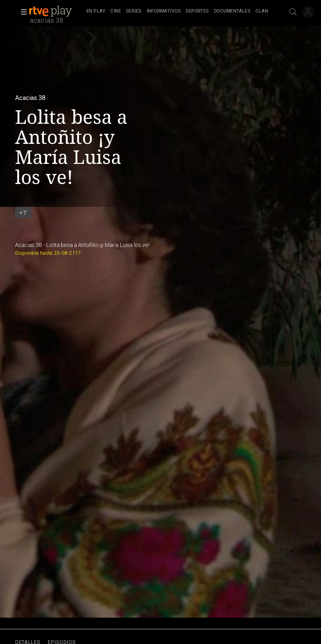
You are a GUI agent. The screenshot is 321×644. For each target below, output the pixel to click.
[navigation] (177, 11)
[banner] (56, 11)
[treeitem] (96, 11)
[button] (22, 12)
